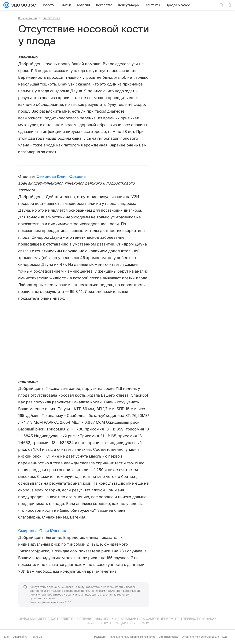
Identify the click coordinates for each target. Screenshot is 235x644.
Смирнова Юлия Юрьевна (61, 176)
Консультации (27, 18)
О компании (20, 637)
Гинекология (51, 18)
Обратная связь (169, 637)
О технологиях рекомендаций (200, 637)
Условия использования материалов (132, 637)
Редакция (100, 637)
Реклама (36, 637)
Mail (7, 637)
